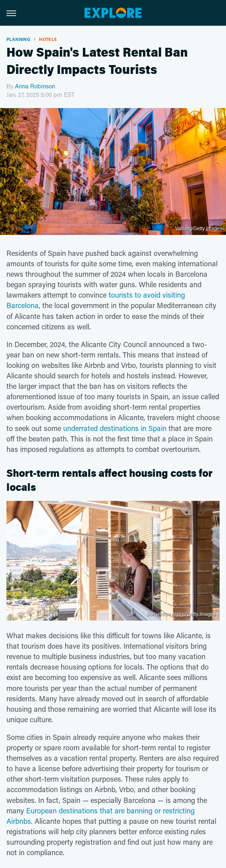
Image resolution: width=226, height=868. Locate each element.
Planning (18, 39)
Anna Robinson (35, 86)
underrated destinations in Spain (115, 428)
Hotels (48, 39)
